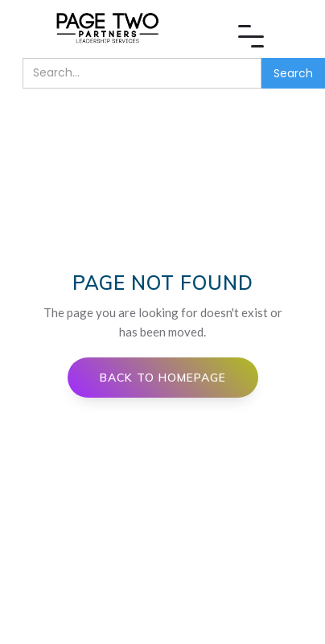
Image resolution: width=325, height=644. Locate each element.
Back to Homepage (163, 378)
